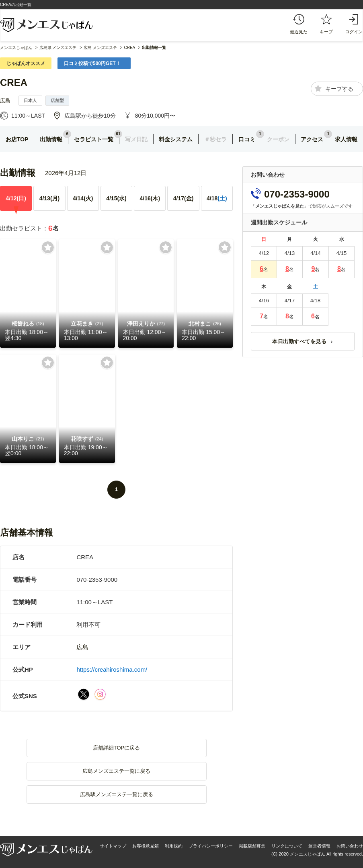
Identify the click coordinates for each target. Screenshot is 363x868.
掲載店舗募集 (252, 846)
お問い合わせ (350, 846)
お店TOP (17, 139)
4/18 (217, 198)
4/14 (83, 198)
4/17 (184, 198)
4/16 (150, 198)
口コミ (247, 139)
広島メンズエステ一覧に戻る (116, 771)
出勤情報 (51, 139)
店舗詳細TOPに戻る (117, 748)
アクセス (312, 139)
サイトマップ (113, 846)
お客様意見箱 (146, 846)
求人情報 (346, 139)
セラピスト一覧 (94, 139)
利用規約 (174, 846)
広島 (5, 101)
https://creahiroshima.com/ (112, 669)
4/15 (116, 198)
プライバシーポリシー (211, 846)
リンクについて (287, 846)
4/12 (16, 198)
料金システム (176, 139)
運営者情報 (319, 846)
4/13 (50, 198)
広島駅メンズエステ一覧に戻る (117, 794)
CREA (14, 83)
